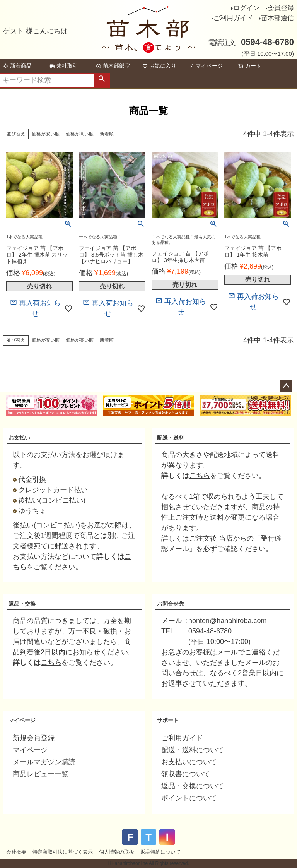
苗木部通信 (277, 18)
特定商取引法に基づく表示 (63, 852)
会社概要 (16, 852)
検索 (102, 80)
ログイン (246, 8)
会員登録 (281, 8)
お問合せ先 (171, 604)
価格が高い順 (80, 134)
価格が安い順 (46, 134)
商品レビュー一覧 (41, 774)
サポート (168, 720)
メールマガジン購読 (44, 762)
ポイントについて (189, 798)
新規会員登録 (34, 738)
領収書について (186, 774)
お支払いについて (189, 762)
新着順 (107, 134)
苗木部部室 (113, 66)
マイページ (206, 66)
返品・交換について (193, 786)
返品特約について (160, 852)
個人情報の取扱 (117, 852)
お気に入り (159, 66)
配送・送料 (171, 438)
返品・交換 (22, 604)
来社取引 (64, 66)
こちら (200, 476)
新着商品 (17, 66)
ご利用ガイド (233, 18)
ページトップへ (286, 386)
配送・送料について (193, 750)
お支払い (19, 438)
